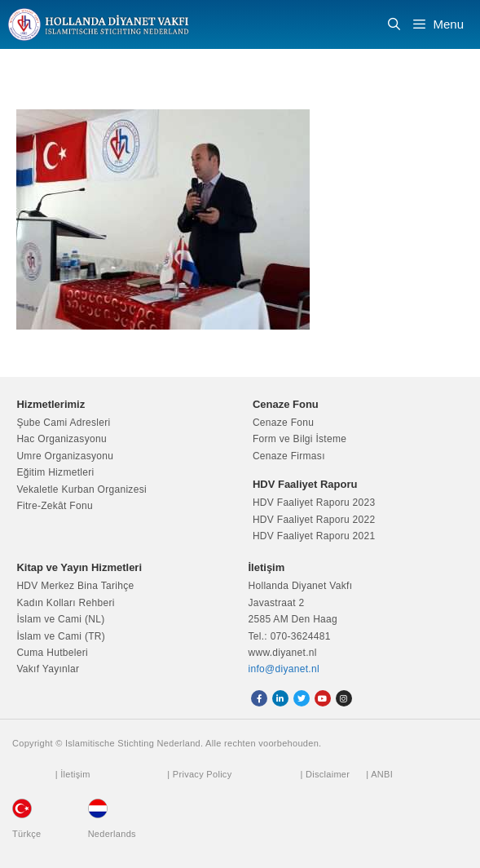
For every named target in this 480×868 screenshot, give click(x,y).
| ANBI (379, 774)
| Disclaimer (325, 774)
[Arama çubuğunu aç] (394, 24)
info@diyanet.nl (284, 669)
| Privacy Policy (199, 774)
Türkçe (26, 834)
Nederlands (112, 834)
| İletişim (73, 774)
